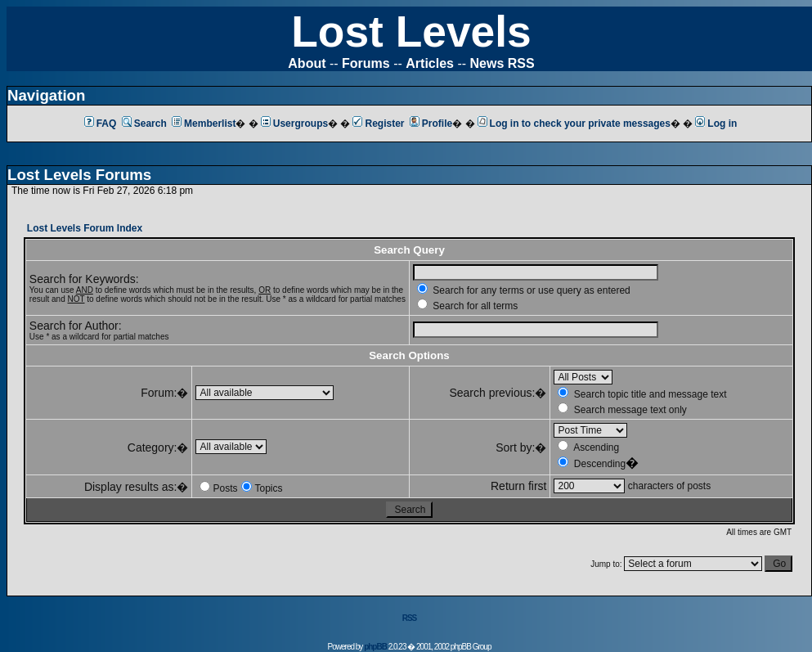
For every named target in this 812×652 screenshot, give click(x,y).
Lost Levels (411, 31)
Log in (716, 124)
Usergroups (294, 124)
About (307, 63)
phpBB (375, 647)
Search (144, 124)
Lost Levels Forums (79, 175)
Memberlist (204, 124)
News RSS (502, 63)
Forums (366, 63)
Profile (431, 124)
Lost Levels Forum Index (85, 228)
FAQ (101, 124)
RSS (410, 618)
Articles (430, 63)
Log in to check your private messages (574, 124)
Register (378, 124)
